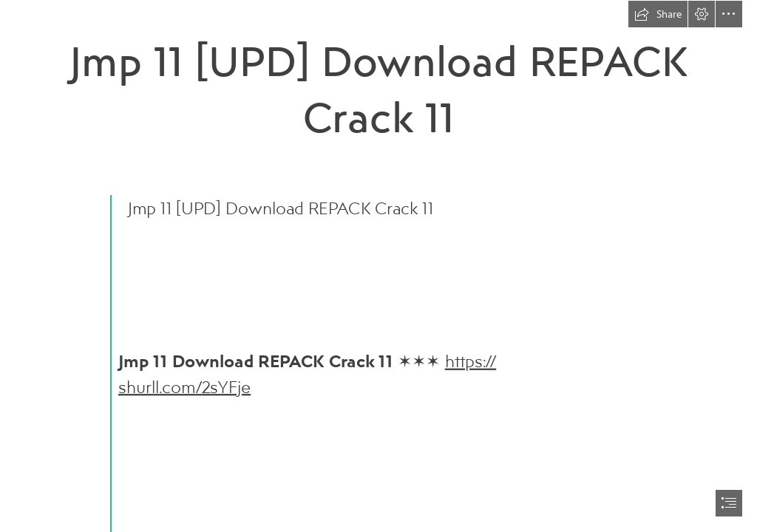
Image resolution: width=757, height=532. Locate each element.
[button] (658, 14)
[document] (378, 266)
